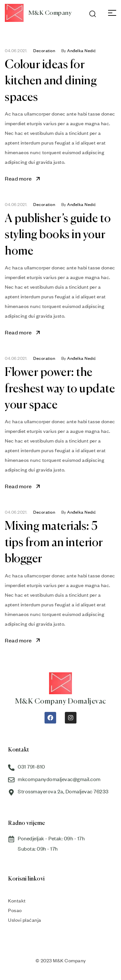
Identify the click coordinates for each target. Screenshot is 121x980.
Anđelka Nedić (82, 51)
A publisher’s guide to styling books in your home (58, 235)
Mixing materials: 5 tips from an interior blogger (54, 543)
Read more (23, 178)
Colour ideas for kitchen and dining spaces (51, 81)
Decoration (44, 51)
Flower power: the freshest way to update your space (60, 389)
